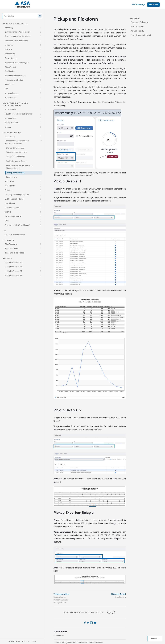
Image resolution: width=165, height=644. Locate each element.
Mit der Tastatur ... (12, 123)
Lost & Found (10, 203)
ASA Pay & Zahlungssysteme (17, 195)
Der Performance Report (16, 161)
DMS (7, 221)
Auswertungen (11, 58)
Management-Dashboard (16, 152)
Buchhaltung (10, 136)
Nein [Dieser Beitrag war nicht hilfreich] (113, 612)
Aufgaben (9, 49)
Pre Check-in (10, 71)
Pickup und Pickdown (16, 173)
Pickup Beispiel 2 (137, 31)
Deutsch (155, 639)
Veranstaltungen (12, 93)
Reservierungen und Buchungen (18, 36)
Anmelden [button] (153, 5)
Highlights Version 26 (13, 262)
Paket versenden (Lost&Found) (17, 225)
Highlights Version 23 (13, 275)
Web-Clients (10, 186)
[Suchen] (22, 16)
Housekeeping (11, 98)
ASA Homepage (138, 5)
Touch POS (9, 181)
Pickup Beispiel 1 (137, 27)
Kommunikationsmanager (16, 76)
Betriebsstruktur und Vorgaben (17, 63)
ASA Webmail (11, 67)
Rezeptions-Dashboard (16, 157)
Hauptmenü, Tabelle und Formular (19, 114)
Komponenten (11, 118)
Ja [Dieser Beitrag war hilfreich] (109, 612)
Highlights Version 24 (13, 271)
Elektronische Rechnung (15, 199)
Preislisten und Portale (14, 80)
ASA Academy (11, 244)
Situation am (11, 177)
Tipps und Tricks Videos (14, 253)
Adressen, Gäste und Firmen (16, 41)
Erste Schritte (10, 109)
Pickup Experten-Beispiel (141, 35)
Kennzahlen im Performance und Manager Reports (20, 167)
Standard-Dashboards (15, 148)
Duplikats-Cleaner (12, 208)
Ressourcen (10, 84)
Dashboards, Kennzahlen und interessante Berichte (17, 142)
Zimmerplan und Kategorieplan (18, 32)
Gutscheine (9, 190)
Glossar (8, 127)
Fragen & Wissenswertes (15, 235)
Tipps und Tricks (11, 248)
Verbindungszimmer (13, 216)
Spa (7, 89)
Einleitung (9, 28)
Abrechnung (10, 54)
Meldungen (9, 45)
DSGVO (8, 212)
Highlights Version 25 (13, 267)
